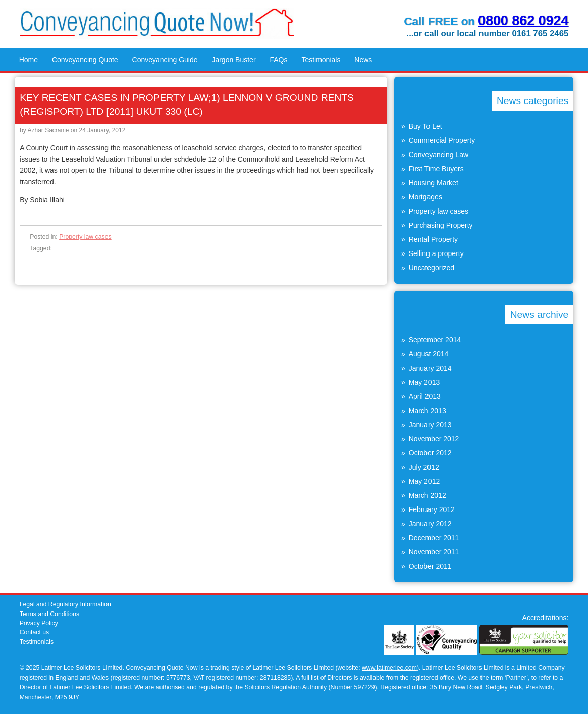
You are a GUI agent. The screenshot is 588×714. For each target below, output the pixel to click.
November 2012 (434, 439)
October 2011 (430, 566)
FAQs (278, 60)
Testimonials (321, 60)
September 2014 (435, 340)
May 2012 (424, 481)
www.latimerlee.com (389, 668)
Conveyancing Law (439, 155)
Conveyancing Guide (165, 60)
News (363, 60)
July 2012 (424, 467)
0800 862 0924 (523, 21)
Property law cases (85, 237)
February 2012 (432, 509)
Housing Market (434, 183)
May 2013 (424, 382)
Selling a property (436, 253)
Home (29, 60)
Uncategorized (432, 268)
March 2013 (427, 411)
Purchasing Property (441, 225)
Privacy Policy (39, 623)
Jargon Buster (233, 60)
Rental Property (433, 239)
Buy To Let (425, 126)
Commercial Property (442, 140)
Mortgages (425, 197)
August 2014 (429, 354)
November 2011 (434, 552)
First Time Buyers (436, 169)
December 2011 (434, 538)
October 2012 (430, 453)
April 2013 (425, 396)
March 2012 (427, 495)
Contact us (35, 632)
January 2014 (430, 368)
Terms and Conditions (49, 614)
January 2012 (430, 524)
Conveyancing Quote (85, 60)
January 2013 (430, 425)
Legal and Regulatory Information (65, 604)
